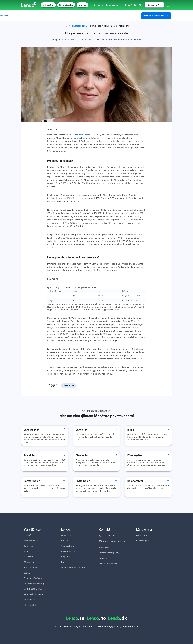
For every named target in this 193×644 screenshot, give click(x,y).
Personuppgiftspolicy (109, 553)
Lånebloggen (143, 541)
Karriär (64, 541)
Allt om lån (141, 535)
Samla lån (28, 546)
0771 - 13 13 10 (110, 535)
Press (64, 562)
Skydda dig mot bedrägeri (74, 567)
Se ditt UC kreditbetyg (35, 589)
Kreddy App (29, 600)
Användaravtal (68, 551)
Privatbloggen (78, 26)
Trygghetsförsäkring (33, 578)
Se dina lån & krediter (34, 594)
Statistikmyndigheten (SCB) (87, 135)
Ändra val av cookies (109, 563)
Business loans (31, 567)
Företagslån (29, 562)
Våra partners (68, 546)
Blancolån (28, 557)
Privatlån (28, 535)
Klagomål (66, 557)
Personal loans (31, 541)
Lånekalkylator (31, 605)
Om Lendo (66, 535)
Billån (26, 551)
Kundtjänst (104, 547)
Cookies (103, 558)
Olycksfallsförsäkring (34, 584)
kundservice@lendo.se (114, 541)
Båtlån (27, 573)
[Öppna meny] (169, 5)
